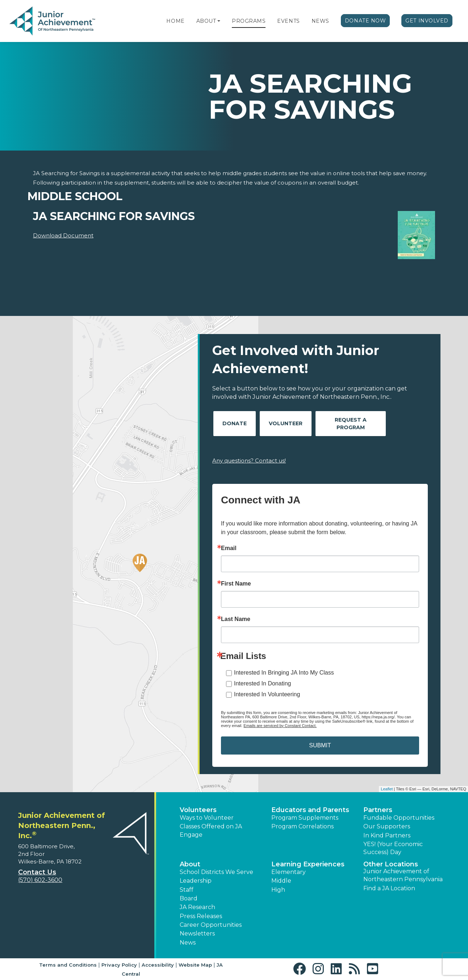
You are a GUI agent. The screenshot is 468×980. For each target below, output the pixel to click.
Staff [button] (187, 890)
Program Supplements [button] (305, 818)
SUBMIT (320, 745)
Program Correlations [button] (302, 826)
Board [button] (189, 898)
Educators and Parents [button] (310, 810)
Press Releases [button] (201, 916)
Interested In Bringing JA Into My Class (284, 673)
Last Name (236, 619)
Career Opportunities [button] (211, 925)
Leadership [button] (196, 881)
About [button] (190, 864)
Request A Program (351, 424)
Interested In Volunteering (267, 694)
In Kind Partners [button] (387, 835)
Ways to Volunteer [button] (207, 818)
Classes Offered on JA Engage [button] (211, 830)
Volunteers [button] (198, 810)
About (206, 21)
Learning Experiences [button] (308, 864)
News (320, 21)
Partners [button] (378, 810)
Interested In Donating (262, 683)
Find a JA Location (389, 888)
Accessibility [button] (158, 965)
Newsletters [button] (197, 933)
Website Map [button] (195, 965)
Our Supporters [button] (387, 826)
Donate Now (365, 21)
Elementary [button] (289, 872)
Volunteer (286, 423)
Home (175, 21)
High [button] (278, 890)
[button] (219, 21)
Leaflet (387, 789)
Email (229, 548)
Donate (235, 423)
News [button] (188, 943)
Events (288, 21)
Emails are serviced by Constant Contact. (280, 726)
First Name (236, 584)
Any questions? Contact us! (249, 461)
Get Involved (427, 21)
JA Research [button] (197, 907)
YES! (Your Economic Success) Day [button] (393, 848)
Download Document (63, 235)
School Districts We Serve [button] (216, 872)
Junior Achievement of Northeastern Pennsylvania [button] (403, 875)
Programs (249, 21)
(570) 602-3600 (40, 880)
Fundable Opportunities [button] (399, 818)
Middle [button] (281, 881)
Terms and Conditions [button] (68, 965)
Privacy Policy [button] (119, 965)
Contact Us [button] (37, 872)
